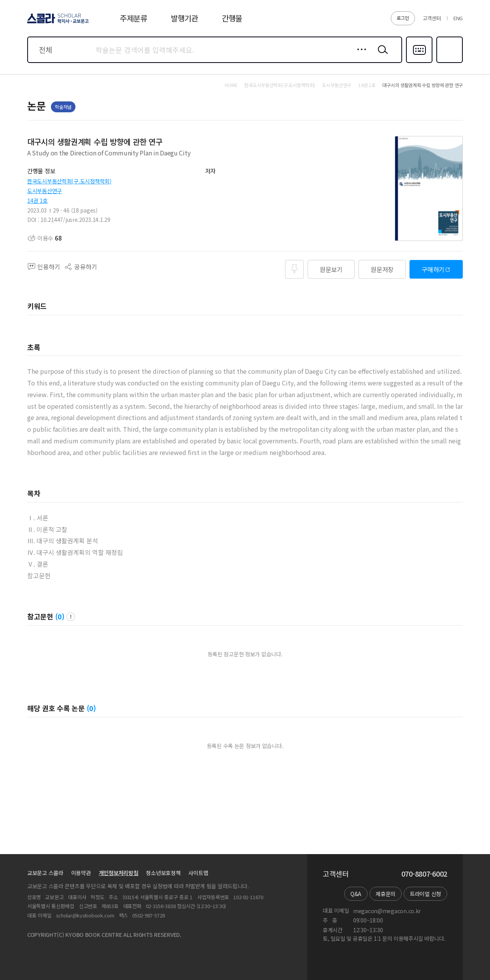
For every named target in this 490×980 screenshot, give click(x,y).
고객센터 (432, 18)
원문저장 (382, 269)
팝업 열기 (71, 617)
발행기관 (185, 18)
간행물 (232, 18)
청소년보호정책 (163, 873)
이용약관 (81, 873)
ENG (458, 18)
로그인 (403, 18)
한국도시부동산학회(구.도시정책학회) (69, 181)
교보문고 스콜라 (45, 873)
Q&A (356, 894)
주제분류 (134, 18)
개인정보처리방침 (119, 873)
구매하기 (433, 269)
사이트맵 (198, 873)
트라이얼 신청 (425, 894)
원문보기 (331, 269)
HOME (231, 85)
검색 (381, 56)
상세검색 (360, 56)
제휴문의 (386, 894)
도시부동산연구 (45, 191)
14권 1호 (37, 201)
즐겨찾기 (449, 62)
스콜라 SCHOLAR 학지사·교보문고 (57, 23)
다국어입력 (419, 62)
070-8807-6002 (424, 874)
